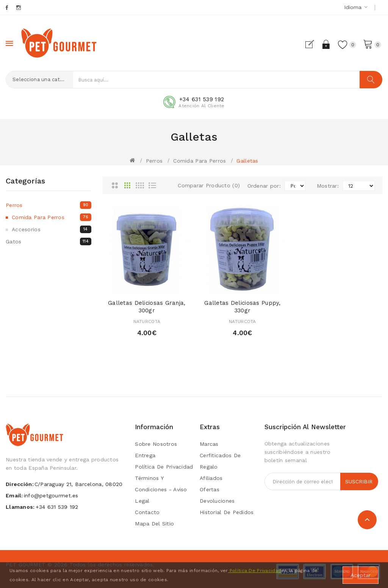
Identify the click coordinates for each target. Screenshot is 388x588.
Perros (154, 161)
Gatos (48, 241)
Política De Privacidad (255, 571)
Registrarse (313, 44)
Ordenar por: (264, 186)
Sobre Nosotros (156, 444)
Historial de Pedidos (227, 512)
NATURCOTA (147, 321)
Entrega (145, 455)
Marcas (209, 444)
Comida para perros (199, 161)
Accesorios (52, 229)
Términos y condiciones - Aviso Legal (161, 489)
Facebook (7, 8)
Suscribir (359, 481)
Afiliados (211, 478)
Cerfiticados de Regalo (220, 461)
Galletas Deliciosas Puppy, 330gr (242, 307)
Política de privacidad (164, 467)
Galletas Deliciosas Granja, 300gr (147, 307)
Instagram (19, 8)
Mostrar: (328, 186)
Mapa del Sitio (154, 524)
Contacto (147, 512)
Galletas (247, 161)
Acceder (326, 44)
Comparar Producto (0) (209, 185)
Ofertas (210, 489)
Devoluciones (217, 501)
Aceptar (361, 575)
